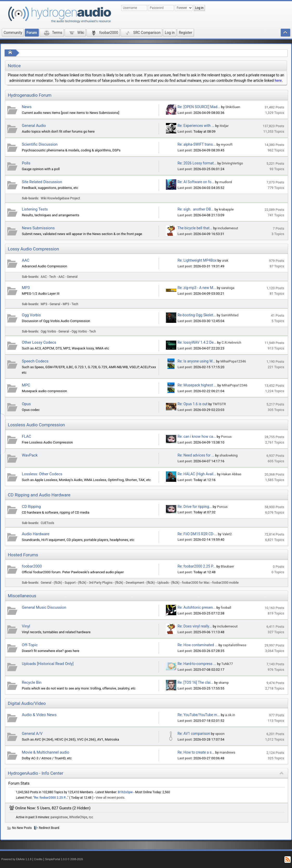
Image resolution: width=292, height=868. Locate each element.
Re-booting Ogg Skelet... (197, 315)
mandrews (227, 752)
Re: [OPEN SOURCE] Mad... (199, 107)
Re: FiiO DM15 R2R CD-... (197, 534)
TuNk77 (227, 664)
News (27, 107)
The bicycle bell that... (195, 228)
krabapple (226, 209)
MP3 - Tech (70, 304)
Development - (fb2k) (140, 583)
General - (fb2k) (51, 583)
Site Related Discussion (42, 182)
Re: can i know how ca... (197, 436)
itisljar (224, 126)
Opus (26, 404)
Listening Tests (35, 209)
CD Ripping (31, 507)
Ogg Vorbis (31, 315)
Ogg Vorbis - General (55, 331)
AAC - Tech (48, 277)
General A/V (32, 734)
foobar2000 (32, 566)
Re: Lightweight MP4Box (197, 260)
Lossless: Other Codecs (42, 474)
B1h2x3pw (125, 792)
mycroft (227, 144)
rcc (91, 817)
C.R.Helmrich (231, 343)
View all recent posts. (111, 798)
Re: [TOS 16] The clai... (196, 682)
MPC (26, 385)
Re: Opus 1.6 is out (193, 404)
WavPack (30, 455)
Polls (26, 163)
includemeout (228, 228)
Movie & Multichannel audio (46, 752)
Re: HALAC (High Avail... (197, 474)
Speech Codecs (35, 361)
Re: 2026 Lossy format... (197, 163)
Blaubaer (227, 566)
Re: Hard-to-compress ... (197, 664)
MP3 (26, 288)
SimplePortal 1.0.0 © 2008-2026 (64, 859)
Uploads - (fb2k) (168, 583)
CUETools (48, 523)
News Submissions (38, 228)
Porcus (226, 437)
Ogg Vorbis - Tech (84, 331)
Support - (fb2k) (76, 583)
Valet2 (227, 534)
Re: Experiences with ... (196, 126)
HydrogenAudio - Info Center (35, 773)
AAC (26, 260)
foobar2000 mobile (225, 583)
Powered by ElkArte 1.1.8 (16, 859)
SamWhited (230, 315)
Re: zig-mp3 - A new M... (197, 288)
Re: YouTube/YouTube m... (199, 715)
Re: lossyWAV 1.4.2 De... (197, 342)
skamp (223, 683)
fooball (226, 608)
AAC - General (68, 277)
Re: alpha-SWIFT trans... (197, 144)
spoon (220, 734)
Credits (38, 859)
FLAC (27, 436)
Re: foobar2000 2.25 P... (197, 566)
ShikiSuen (233, 107)
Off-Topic (30, 645)
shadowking (229, 455)
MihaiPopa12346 (233, 361)
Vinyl (26, 626)
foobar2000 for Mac (196, 583)
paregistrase (59, 817)
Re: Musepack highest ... (197, 385)
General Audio (34, 126)
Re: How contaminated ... (198, 645)
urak (225, 260)
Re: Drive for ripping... (195, 507)
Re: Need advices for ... (196, 455)
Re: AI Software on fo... (196, 182)
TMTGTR (219, 404)
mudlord (226, 182)
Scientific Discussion (40, 144)
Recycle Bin (32, 682)
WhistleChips (78, 817)
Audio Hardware (36, 534)
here (278, 81)
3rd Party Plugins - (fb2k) (106, 583)
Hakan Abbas (231, 474)
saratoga (228, 288)
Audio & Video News (39, 715)
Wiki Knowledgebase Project (60, 198)
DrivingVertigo (232, 163)
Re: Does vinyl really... (195, 626)
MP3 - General (51, 304)
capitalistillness (235, 645)
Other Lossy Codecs (39, 342)
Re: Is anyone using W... (196, 361)
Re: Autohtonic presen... (197, 607)
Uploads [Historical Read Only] (48, 664)
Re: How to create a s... (196, 752)
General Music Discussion (44, 607)
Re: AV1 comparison (194, 734)
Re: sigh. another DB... (196, 209)
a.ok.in (230, 715)
